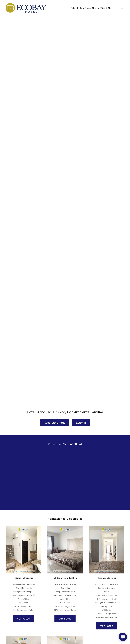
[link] (26, 8)
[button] (122, 8)
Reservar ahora (54, 423)
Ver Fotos (23, 619)
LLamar (81, 423)
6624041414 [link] (105, 8)
